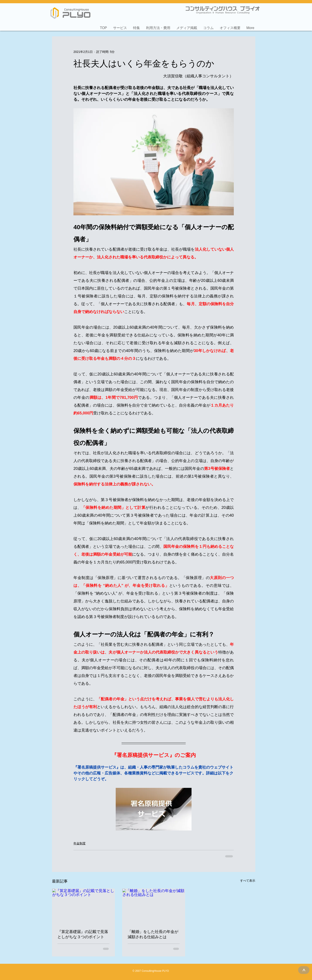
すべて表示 (248, 881)
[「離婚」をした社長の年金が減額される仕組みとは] (154, 906)
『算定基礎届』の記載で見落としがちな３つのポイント (83, 934)
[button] (120, 26)
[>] (304, 970)
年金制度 (80, 843)
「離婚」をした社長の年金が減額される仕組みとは (153, 934)
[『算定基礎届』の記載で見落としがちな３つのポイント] (83, 906)
